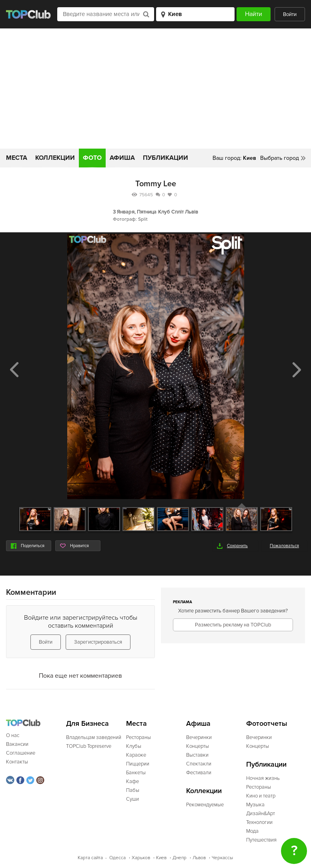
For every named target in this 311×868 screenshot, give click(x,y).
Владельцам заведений (94, 737)
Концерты (198, 746)
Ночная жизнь (263, 778)
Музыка (255, 805)
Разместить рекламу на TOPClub (233, 625)
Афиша (122, 158)
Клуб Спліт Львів (178, 212)
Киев (161, 858)
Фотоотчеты (267, 724)
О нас (13, 735)
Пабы (133, 790)
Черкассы (222, 858)
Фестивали (199, 773)
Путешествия (261, 840)
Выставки (197, 755)
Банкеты (136, 773)
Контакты (17, 762)
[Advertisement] (155, 89)
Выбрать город (280, 158)
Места (17, 158)
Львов (199, 858)
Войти (290, 14)
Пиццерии (138, 764)
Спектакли (199, 764)
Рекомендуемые (205, 805)
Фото (92, 158)
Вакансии (17, 744)
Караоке (136, 755)
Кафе (132, 781)
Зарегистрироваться (98, 642)
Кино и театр (261, 796)
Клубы (134, 746)
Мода (252, 831)
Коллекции (55, 158)
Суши (132, 799)
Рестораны (138, 737)
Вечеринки (199, 737)
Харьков (141, 858)
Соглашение (21, 753)
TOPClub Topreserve (89, 746)
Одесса (117, 858)
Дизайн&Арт (261, 814)
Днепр (180, 858)
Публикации (166, 158)
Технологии (259, 822)
